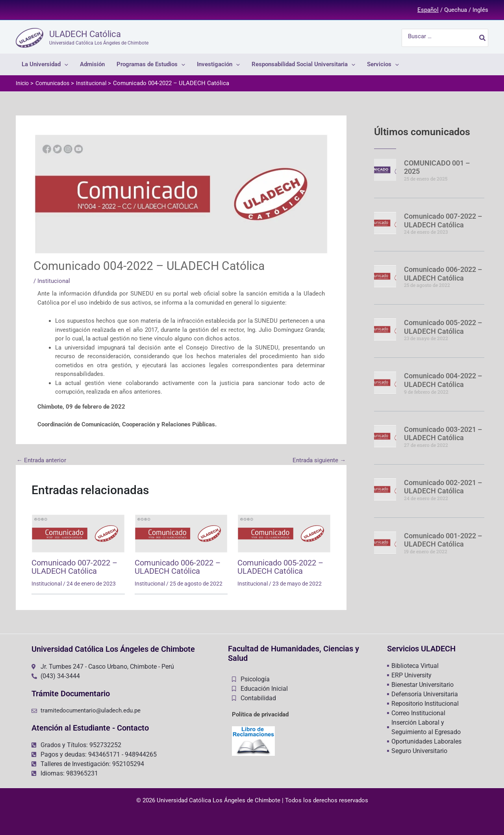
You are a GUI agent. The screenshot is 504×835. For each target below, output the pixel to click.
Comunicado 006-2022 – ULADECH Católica (178, 567)
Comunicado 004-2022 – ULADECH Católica (443, 378)
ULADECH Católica (85, 34)
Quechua (456, 10)
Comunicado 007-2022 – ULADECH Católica (74, 567)
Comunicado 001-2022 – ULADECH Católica (443, 537)
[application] (64, 64)
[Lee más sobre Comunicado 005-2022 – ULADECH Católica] (284, 533)
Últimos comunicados (425, 132)
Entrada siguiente (319, 461)
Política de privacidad (260, 714)
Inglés (480, 10)
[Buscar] (483, 38)
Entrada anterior (41, 461)
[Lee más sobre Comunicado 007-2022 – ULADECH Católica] (78, 533)
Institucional (54, 281)
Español (428, 10)
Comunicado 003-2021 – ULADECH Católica (443, 431)
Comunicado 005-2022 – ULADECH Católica (280, 567)
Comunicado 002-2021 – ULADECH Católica (443, 484)
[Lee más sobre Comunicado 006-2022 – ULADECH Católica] (181, 533)
